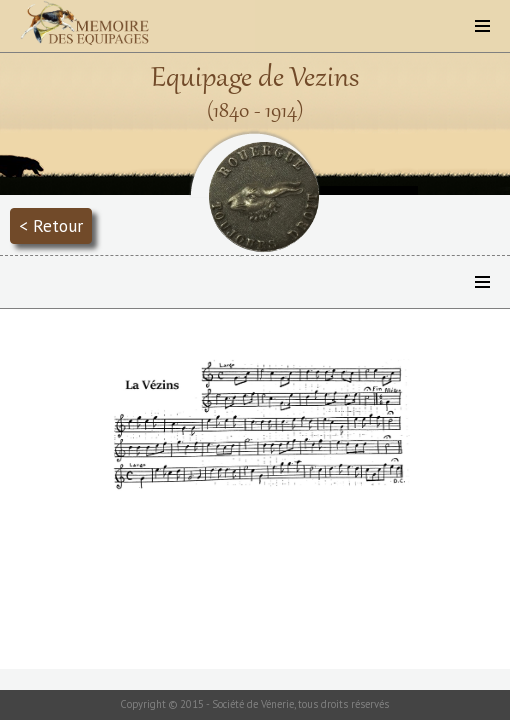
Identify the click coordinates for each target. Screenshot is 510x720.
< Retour (51, 225)
